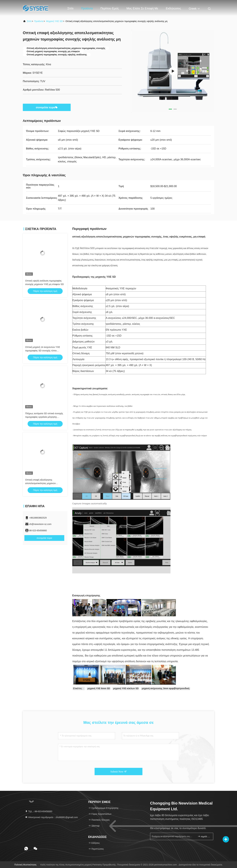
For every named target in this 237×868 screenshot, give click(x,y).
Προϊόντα (87, 8)
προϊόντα (39, 21)
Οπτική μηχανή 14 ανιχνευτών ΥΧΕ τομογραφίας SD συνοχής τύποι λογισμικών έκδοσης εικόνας (43, 351)
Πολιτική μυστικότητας (26, 865)
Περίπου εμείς (110, 8)
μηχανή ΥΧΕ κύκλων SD (126, 688)
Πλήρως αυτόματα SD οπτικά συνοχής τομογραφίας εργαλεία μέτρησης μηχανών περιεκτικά (44, 417)
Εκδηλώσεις (173, 8)
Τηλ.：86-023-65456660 (39, 811)
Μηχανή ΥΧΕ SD (54, 21)
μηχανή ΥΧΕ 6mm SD (99, 688)
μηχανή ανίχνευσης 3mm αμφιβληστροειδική (166, 688)
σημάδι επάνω (204, 836)
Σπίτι (70, 8)
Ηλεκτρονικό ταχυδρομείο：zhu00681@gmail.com (51, 817)
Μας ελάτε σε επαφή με (142, 8)
